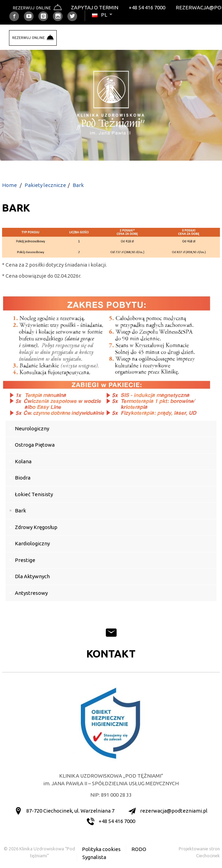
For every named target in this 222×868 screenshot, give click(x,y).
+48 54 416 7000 (147, 7)
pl (103, 15)
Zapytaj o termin (95, 7)
